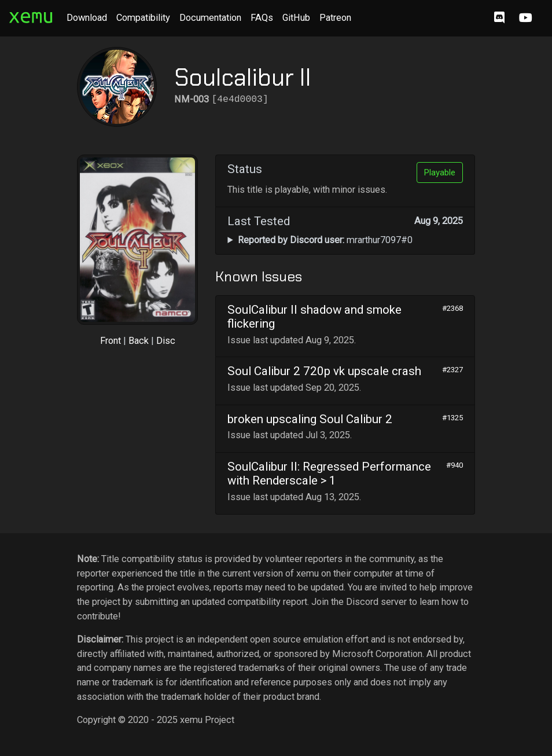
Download (87, 18)
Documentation (210, 18)
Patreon (335, 18)
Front (111, 341)
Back (139, 341)
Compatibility (143, 18)
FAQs (262, 18)
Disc (166, 341)
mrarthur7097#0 (325, 240)
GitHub (296, 18)
